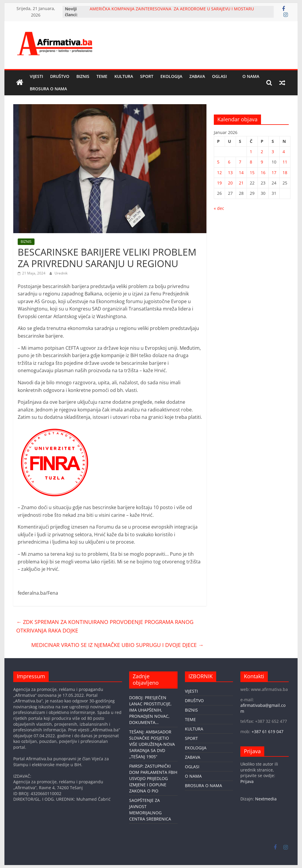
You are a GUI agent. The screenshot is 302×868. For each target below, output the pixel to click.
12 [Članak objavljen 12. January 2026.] (219, 173)
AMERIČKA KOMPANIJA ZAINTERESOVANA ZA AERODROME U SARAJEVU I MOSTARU (172, 9)
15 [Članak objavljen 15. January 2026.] (252, 173)
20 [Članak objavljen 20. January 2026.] (230, 183)
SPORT (147, 76)
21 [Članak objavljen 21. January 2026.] (241, 183)
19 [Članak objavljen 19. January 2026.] (219, 183)
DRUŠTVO (60, 76)
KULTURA (124, 76)
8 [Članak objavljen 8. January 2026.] (251, 162)
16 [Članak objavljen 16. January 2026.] (263, 173)
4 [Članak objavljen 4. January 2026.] (284, 152)
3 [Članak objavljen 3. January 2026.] (273, 152)
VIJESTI (36, 76)
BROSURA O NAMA (48, 89)
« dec (219, 208)
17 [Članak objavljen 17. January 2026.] (274, 173)
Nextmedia (266, 799)
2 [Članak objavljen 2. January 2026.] (262, 152)
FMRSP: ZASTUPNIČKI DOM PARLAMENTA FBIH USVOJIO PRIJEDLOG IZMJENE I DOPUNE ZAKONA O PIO (153, 778)
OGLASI (219, 76)
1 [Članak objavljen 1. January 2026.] (251, 152)
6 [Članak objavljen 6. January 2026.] (229, 162)
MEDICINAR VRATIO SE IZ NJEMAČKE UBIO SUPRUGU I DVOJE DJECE (117, 645)
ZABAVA (197, 76)
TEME (102, 76)
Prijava (247, 781)
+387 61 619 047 (267, 731)
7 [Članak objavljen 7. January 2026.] (240, 162)
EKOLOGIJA (171, 76)
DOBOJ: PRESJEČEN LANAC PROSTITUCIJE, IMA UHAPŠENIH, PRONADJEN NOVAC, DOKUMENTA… (150, 710)
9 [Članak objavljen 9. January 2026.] (262, 162)
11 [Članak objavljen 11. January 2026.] (285, 162)
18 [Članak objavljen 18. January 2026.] (285, 173)
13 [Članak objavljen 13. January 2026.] (230, 173)
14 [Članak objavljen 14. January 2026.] (241, 173)
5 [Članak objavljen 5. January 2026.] (218, 162)
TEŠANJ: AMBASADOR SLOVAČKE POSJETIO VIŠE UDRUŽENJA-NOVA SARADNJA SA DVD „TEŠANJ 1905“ (152, 744)
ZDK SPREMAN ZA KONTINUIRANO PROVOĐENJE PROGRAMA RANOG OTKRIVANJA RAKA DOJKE (105, 626)
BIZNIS (83, 76)
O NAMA (251, 76)
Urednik (61, 273)
